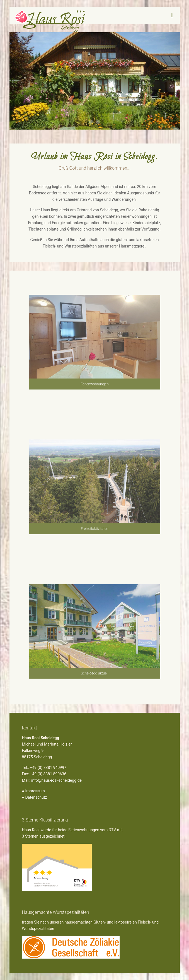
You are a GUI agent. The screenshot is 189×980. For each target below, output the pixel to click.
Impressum (35, 791)
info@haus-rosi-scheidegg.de (56, 780)
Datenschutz (36, 797)
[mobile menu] (172, 15)
